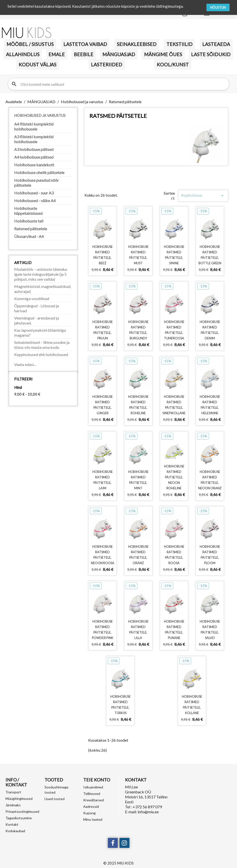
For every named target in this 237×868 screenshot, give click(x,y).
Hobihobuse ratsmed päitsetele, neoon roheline (174, 477)
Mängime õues (163, 54)
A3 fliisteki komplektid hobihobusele (34, 139)
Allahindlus (23, 54)
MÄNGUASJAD (119, 54)
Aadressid (91, 806)
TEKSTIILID (179, 44)
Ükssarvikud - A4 (29, 236)
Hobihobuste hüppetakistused (28, 211)
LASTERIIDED (107, 65)
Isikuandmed (93, 787)
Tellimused (92, 794)
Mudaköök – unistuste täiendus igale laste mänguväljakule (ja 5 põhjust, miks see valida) (41, 274)
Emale (57, 54)
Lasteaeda (216, 44)
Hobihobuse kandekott (34, 165)
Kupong (89, 813)
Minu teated (93, 819)
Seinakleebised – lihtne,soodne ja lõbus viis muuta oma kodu (42, 345)
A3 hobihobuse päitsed (34, 149)
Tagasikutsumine (19, 818)
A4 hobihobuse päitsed (34, 157)
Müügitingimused (19, 799)
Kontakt (12, 824)
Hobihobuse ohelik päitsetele (39, 172)
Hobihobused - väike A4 (35, 201)
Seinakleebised (137, 44)
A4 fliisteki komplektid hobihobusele (34, 126)
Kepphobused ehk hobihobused (41, 354)
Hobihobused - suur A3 (34, 193)
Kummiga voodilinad (32, 298)
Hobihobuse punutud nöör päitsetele (37, 183)
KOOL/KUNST (173, 65)
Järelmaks (13, 805)
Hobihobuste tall (29, 221)
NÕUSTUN (218, 7)
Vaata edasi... (25, 364)
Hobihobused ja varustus (40, 115)
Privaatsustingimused (22, 811)
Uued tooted (55, 799)
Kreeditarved (94, 800)
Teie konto (97, 780)
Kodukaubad (15, 831)
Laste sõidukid (211, 54)
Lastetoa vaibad (85, 44)
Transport (13, 792)
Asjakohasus (203, 196)
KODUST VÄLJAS (38, 65)
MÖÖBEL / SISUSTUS (30, 44)
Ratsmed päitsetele (31, 229)
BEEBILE (84, 54)
